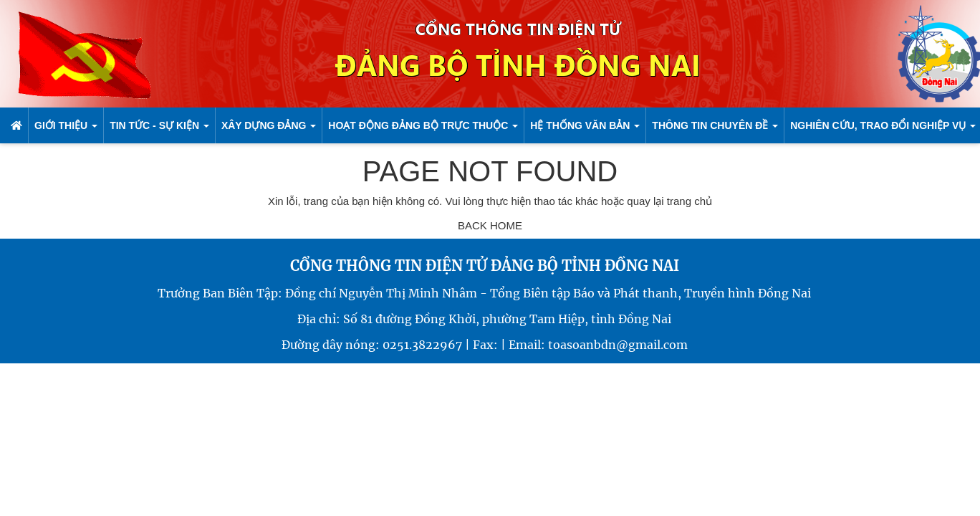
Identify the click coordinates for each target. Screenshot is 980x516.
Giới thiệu (66, 125)
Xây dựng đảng (269, 125)
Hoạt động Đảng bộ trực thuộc (423, 125)
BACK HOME (490, 225)
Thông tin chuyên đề (715, 125)
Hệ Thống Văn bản (585, 125)
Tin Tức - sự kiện (159, 125)
